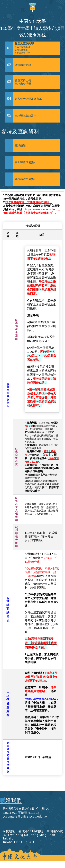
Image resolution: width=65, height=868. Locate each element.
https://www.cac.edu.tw (40, 699)
